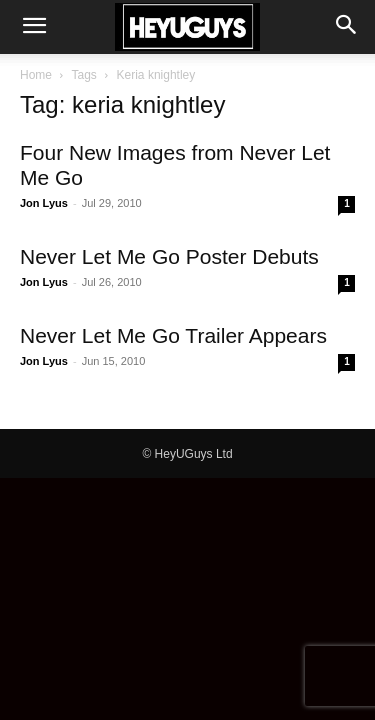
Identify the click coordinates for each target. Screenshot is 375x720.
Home (36, 75)
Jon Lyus (44, 203)
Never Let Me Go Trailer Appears (173, 335)
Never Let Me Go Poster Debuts (169, 256)
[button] (34, 27)
